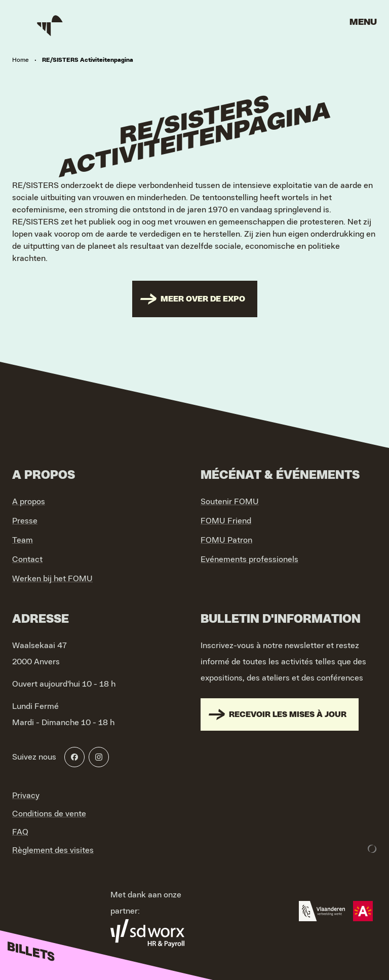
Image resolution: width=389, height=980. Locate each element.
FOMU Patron (226, 540)
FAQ (20, 832)
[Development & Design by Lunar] (372, 849)
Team (23, 540)
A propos (29, 502)
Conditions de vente (49, 814)
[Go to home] (51, 25)
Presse (25, 521)
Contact (27, 559)
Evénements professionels (249, 559)
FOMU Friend (226, 521)
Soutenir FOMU (230, 502)
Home (21, 60)
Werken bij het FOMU (52, 579)
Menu (363, 22)
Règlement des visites (53, 850)
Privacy (26, 796)
